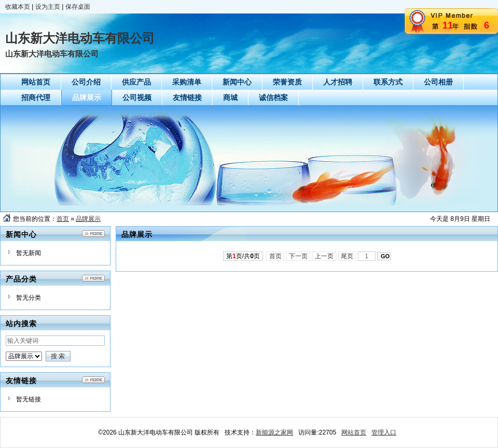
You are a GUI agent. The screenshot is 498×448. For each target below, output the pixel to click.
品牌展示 (88, 219)
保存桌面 (78, 7)
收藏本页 (18, 7)
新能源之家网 (274, 432)
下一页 (299, 256)
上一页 (324, 256)
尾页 (347, 256)
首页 (63, 219)
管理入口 (384, 432)
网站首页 (354, 432)
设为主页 (48, 7)
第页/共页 (243, 256)
